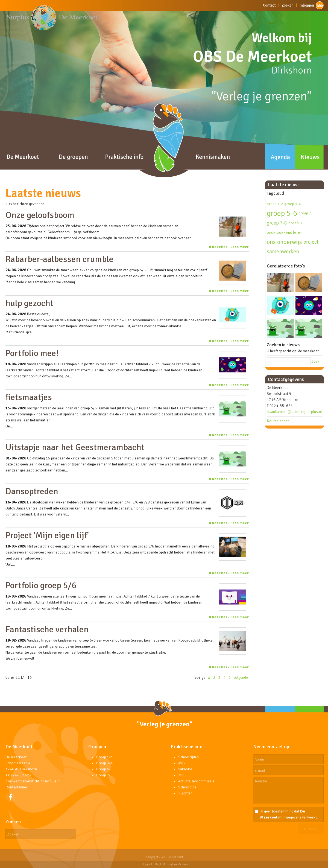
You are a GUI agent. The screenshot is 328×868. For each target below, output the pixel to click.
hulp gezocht (29, 303)
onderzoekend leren (285, 232)
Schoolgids (187, 787)
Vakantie (185, 769)
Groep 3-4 (104, 763)
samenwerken (283, 251)
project (311, 242)
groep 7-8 (277, 223)
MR (181, 775)
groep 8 (295, 223)
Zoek (315, 361)
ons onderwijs (284, 242)
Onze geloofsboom (40, 215)
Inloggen (146, 864)
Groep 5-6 (104, 769)
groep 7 (305, 213)
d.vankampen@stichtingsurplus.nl (294, 412)
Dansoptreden (32, 491)
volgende (241, 678)
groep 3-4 (292, 204)
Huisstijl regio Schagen (176, 864)
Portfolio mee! (32, 353)
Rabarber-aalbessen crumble (59, 259)
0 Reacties (218, 247)
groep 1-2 (275, 204)
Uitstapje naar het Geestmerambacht (75, 447)
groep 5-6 (282, 213)
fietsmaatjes (29, 397)
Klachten (185, 793)
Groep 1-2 (104, 757)
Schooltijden (188, 757)
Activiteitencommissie (196, 781)
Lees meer (240, 247)
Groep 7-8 (104, 775)
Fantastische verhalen (47, 629)
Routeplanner (278, 421)
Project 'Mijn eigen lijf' (47, 535)
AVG (181, 763)
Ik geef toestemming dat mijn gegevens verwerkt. (289, 814)
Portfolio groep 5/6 (41, 585)
